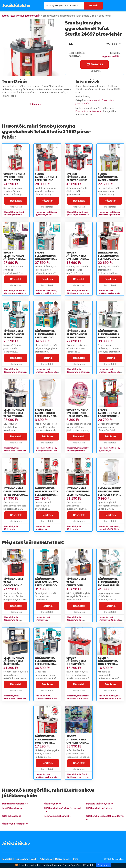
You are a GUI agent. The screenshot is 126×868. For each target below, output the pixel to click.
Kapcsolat (7, 859)
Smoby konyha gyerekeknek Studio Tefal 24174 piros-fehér (14, 180)
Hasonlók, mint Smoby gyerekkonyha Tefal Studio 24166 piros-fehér (47, 215)
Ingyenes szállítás (111, 56)
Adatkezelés (46, 859)
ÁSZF (34, 859)
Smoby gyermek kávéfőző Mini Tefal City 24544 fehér (109, 493)
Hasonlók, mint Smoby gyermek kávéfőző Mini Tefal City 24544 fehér (109, 529)
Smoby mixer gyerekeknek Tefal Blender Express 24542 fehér (45, 416)
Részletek (16, 201)
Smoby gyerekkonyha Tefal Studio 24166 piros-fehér (46, 180)
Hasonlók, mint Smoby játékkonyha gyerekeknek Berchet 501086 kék (78, 777)
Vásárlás (94, 64)
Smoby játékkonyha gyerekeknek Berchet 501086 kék (78, 742)
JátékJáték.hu (16, 5)
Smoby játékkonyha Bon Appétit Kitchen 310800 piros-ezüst (77, 664)
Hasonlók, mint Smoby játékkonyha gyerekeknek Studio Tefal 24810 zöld (110, 215)
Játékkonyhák (94, 100)
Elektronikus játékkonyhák (89, 111)
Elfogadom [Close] (103, 865)
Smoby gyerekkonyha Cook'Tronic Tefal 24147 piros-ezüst (109, 416)
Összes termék (62, 859)
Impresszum (22, 859)
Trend (76, 859)
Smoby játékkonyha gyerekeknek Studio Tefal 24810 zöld (108, 180)
